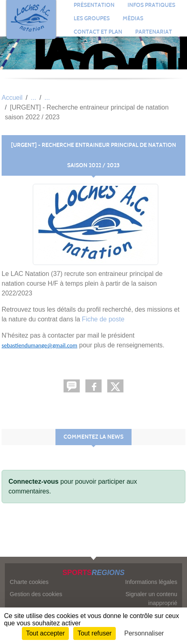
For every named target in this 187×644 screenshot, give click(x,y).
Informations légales (151, 582)
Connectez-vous (34, 481)
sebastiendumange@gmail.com (39, 345)
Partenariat (154, 32)
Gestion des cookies (36, 594)
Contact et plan (98, 32)
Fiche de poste (103, 319)
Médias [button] (133, 18)
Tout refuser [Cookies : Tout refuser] (94, 633)
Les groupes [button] (92, 18)
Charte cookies (29, 582)
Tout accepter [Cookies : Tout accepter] (45, 633)
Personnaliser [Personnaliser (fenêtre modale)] (144, 633)
